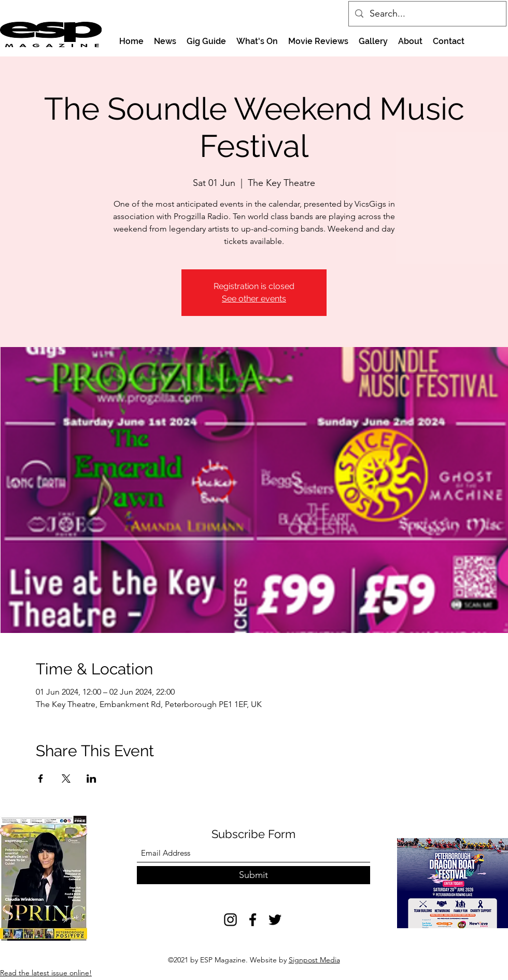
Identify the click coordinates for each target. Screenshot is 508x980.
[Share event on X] (66, 779)
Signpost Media (314, 960)
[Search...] (427, 14)
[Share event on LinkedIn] (91, 779)
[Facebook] (253, 920)
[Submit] (253, 875)
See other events (254, 299)
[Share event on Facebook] (41, 779)
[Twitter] (275, 920)
